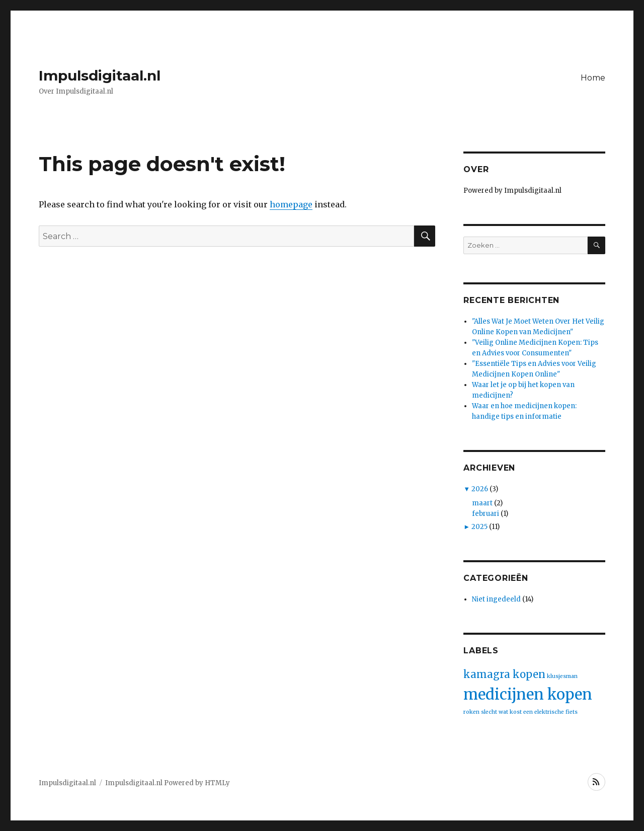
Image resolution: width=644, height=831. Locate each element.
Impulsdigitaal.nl (100, 75)
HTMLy (217, 783)
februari (486, 514)
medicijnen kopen (528, 694)
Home (593, 78)
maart (482, 503)
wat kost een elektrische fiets (538, 712)
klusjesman (562, 676)
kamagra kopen (504, 674)
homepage (291, 204)
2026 (480, 489)
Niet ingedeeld (496, 599)
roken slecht (480, 712)
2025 (479, 527)
